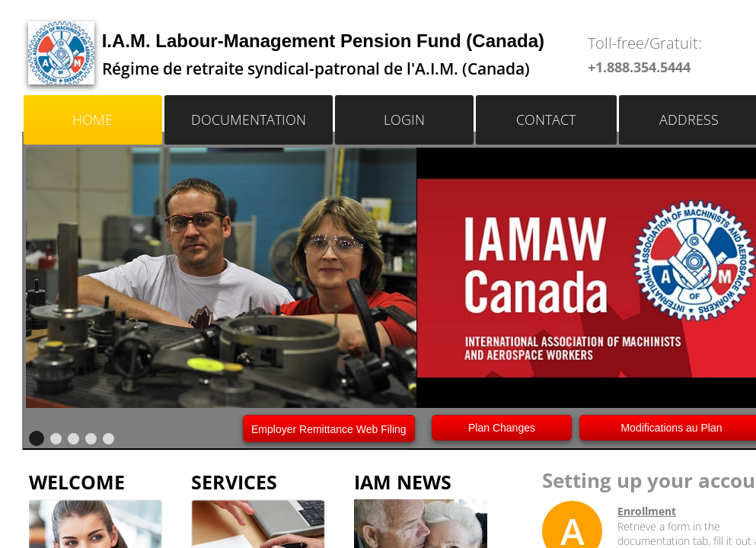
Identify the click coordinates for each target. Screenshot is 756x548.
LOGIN (404, 119)
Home (93, 119)
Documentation (249, 119)
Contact (546, 119)
